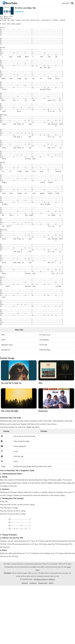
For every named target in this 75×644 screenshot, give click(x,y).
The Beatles (19, 12)
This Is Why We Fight (9, 470)
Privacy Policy (43, 641)
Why (40, 442)
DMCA (51, 641)
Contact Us (33, 641)
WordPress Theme (40, 638)
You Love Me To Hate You (11, 442)
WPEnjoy (52, 638)
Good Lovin (43, 470)
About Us (25, 641)
